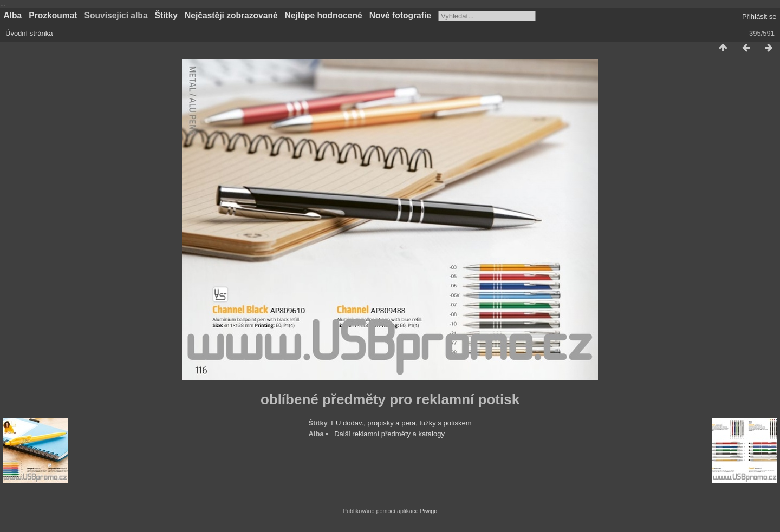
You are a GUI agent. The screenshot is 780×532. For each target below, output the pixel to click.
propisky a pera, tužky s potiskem (419, 423)
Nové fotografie (400, 15)
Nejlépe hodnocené (324, 15)
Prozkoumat (53, 15)
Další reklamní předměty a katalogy (389, 434)
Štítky (166, 15)
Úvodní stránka (29, 33)
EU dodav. (347, 423)
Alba (13, 15)
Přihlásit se (759, 17)
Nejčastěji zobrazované (231, 15)
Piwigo (428, 511)
